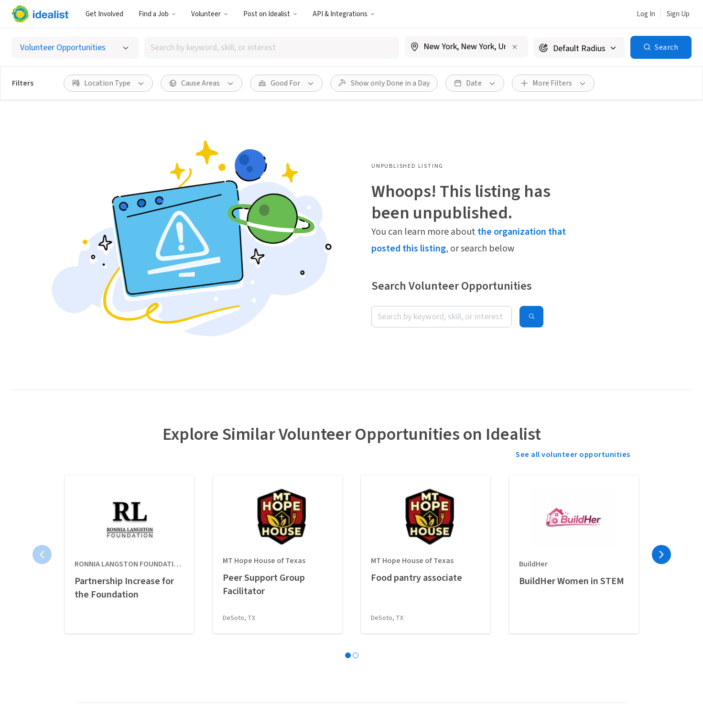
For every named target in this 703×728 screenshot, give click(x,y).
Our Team (419, 607)
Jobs (200, 587)
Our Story (418, 587)
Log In (646, 14)
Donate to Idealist (433, 667)
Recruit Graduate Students (310, 667)
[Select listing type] (75, 48)
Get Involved (104, 14)
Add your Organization (303, 627)
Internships (212, 607)
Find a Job (157, 14)
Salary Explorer (217, 647)
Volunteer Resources (110, 647)
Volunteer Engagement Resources (323, 647)
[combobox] (271, 48)
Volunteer (210, 14)
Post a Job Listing (296, 587)
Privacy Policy (334, 712)
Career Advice (214, 667)
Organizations (100, 627)
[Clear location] (515, 47)
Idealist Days (97, 667)
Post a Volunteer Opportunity (315, 607)
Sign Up (678, 14)
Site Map (382, 712)
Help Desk (419, 647)
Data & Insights (428, 627)
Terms (289, 712)
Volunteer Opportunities (117, 587)
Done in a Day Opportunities (122, 607)
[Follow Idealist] (497, 680)
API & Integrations (344, 14)
